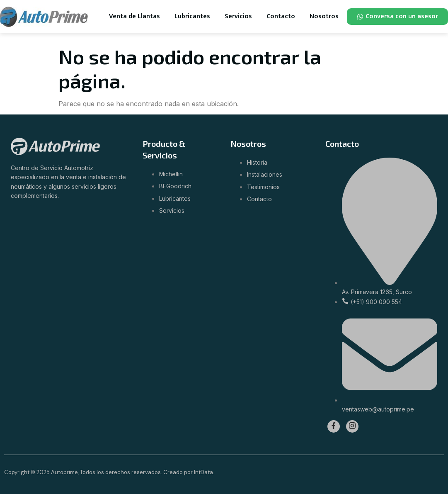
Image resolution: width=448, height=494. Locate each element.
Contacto (281, 16)
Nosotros (324, 16)
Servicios (238, 16)
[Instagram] (352, 426)
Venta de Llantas (134, 16)
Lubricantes (192, 16)
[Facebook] (334, 426)
